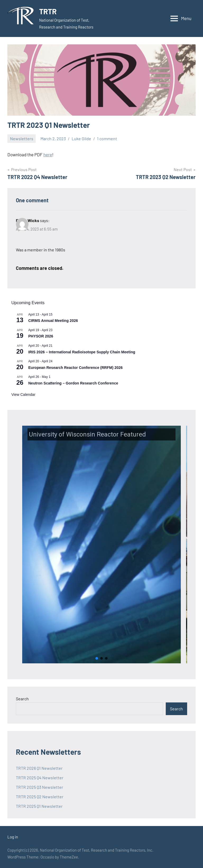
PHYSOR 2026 (41, 336)
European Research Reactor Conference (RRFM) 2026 (75, 368)
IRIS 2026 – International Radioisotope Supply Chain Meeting (82, 352)
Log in (13, 837)
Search (22, 699)
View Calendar (23, 395)
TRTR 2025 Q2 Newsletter (40, 797)
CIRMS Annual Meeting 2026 (53, 321)
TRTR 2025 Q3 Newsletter (40, 787)
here (48, 154)
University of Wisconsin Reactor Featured (87, 434)
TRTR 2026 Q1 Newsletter (39, 768)
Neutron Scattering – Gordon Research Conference (73, 383)
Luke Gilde (81, 139)
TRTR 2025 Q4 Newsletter (40, 778)
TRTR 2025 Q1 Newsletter (39, 806)
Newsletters (22, 139)
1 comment (107, 139)
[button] (101, 545)
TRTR (48, 11)
